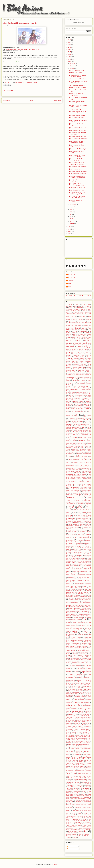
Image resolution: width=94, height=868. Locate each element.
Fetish (68, 421)
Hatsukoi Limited (74, 452)
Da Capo (69, 385)
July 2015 (69, 509)
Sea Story (87, 694)
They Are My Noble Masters (80, 775)
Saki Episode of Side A (77, 688)
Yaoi (85, 818)
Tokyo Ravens (69, 782)
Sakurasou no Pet (87, 688)
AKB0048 (88, 315)
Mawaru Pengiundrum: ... (76, 73)
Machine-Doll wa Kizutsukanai (83, 561)
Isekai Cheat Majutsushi (84, 489)
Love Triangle (80, 560)
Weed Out (69, 806)
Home (32, 101)
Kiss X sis (73, 535)
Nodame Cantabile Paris (72, 626)
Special (87, 741)
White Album (78, 808)
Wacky (69, 803)
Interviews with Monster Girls (73, 483)
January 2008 (78, 495)
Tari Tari (73, 757)
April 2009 (75, 330)
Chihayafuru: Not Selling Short (78, 79)
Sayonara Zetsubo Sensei (80, 692)
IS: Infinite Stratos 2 (73, 489)
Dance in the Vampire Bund (81, 386)
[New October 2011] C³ (76, 169)
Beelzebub (81, 349)
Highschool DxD (87, 458)
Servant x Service (79, 710)
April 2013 (83, 331)
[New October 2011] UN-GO (77, 115)
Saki (69, 688)
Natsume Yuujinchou (71, 613)
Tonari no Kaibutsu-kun (73, 784)
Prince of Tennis (78, 664)
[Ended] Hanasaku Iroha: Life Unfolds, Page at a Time (77, 193)
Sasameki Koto (80, 691)
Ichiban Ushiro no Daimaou (73, 479)
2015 (70, 52)
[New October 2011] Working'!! (78, 149)
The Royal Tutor (72, 772)
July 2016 (75, 509)
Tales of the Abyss (76, 755)
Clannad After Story (85, 379)
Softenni (78, 734)
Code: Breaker (75, 381)
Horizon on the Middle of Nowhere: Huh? (76, 95)
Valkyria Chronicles (71, 799)
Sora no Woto (82, 737)
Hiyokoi (82, 463)
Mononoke (80, 594)
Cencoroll (87, 369)
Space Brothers (79, 741)
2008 (70, 231)
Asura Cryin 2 (70, 340)
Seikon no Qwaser (79, 698)
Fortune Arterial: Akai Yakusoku (74, 423)
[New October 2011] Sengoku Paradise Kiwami (77, 102)
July (71, 209)
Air (71, 312)
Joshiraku (76, 505)
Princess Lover (88, 664)
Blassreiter (69, 355)
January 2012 (70, 497)
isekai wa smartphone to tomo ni (73, 492)
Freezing (68, 424)
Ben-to (86, 349)
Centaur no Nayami (71, 370)
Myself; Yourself (87, 607)
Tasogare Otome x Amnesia (84, 757)
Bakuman (79, 346)
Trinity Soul (87, 787)
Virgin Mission (78, 802)
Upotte (84, 793)
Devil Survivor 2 (85, 398)
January (72, 224)
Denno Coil (79, 395)
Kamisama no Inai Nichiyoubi (74, 521)
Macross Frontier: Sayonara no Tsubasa (81, 564)
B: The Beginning (85, 342)
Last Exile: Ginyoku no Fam (79, 554)
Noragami (68, 629)
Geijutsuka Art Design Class (74, 429)
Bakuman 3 (69, 348)
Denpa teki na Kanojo (80, 397)
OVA (68, 654)
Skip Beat (77, 731)
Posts (70, 846)
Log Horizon (84, 557)
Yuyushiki (76, 828)
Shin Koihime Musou (76, 716)
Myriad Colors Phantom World (74, 607)
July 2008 (89, 505)
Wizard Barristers (80, 809)
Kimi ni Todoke (83, 530)
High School (80, 455)
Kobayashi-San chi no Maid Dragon (75, 536)
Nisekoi (74, 623)
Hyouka (84, 473)
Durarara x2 (69, 410)
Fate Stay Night (84, 418)
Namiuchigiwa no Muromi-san (73, 610)
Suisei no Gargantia (85, 749)
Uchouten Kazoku (76, 790)
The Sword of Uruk (71, 773)
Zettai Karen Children (84, 834)
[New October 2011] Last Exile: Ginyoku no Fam (78, 112)
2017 (70, 47)
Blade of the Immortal (85, 354)
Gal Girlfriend (79, 426)
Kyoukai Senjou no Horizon (75, 551)
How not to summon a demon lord (84, 468)
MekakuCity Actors (75, 585)
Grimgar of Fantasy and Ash (79, 439)
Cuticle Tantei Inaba (81, 383)
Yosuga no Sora (78, 822)
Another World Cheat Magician (74, 325)
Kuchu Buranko (81, 545)
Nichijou (79, 621)
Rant (85, 670)
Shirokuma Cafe (70, 725)
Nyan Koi (87, 629)
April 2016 (80, 333)
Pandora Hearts (72, 655)
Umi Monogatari (76, 791)
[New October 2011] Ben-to (77, 118)
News (68, 621)
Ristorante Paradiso (71, 680)
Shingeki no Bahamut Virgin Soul (82, 717)
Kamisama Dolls (70, 520)
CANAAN (75, 367)
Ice (89, 477)
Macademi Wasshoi (71, 561)
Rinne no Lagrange (71, 679)
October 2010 (87, 631)
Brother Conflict (74, 361)
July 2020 (75, 511)
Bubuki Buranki (88, 361)
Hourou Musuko (70, 468)
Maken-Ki (73, 575)
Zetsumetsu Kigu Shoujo (84, 833)
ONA (69, 639)
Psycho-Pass (71, 666)
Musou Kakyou (74, 603)
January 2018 (78, 501)
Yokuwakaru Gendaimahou (80, 821)
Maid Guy (69, 571)
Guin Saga (74, 440)
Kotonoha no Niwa (79, 543)
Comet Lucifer (80, 382)
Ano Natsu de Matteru (78, 324)
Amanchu (68, 320)
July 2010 (80, 506)
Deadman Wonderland (76, 394)
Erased (90, 415)
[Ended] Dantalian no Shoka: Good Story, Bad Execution (77, 177)
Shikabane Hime (73, 714)
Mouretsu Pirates (70, 598)
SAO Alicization (87, 689)
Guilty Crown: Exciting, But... (77, 85)
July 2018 (88, 509)
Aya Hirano (87, 340)
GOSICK (75, 437)
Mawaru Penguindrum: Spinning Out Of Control (78, 106)
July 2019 (68, 511)
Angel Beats (88, 320)
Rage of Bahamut (81, 669)
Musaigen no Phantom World (73, 601)
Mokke (76, 591)
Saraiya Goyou (71, 691)
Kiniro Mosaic (80, 533)
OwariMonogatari (82, 654)
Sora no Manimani (70, 735)
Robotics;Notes (88, 680)
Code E (68, 381)
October (72, 68)
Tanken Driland (77, 756)
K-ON (75, 512)
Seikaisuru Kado (80, 695)
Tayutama (81, 760)
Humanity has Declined (74, 470)
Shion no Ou (86, 723)
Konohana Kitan (80, 540)
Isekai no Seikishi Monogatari (73, 490)
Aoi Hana (78, 328)
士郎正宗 (75, 837)
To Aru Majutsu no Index (85, 776)
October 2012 (84, 633)
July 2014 (88, 508)
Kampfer (75, 523)
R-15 (74, 669)
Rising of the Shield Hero (84, 679)
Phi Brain (85, 661)
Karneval (88, 524)
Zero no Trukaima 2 (75, 830)
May (71, 214)
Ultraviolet (68, 791)
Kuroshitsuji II (85, 548)
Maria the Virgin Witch (84, 577)
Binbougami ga (75, 351)
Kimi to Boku (82, 532)
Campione (69, 367)
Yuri (78, 827)
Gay (88, 427)
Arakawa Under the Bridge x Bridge (77, 336)
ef (86, 412)
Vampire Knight (81, 799)
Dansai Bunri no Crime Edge (82, 388)
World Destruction (77, 812)
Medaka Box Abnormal (79, 583)
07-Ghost (77, 305)
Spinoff (70, 744)
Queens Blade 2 (77, 667)
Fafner (79, 417)
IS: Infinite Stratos (87, 487)
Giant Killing (75, 432)
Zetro (69, 284)
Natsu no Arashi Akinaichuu (73, 611)
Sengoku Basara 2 (70, 704)
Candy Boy (82, 367)
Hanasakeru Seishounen (78, 449)
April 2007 (85, 328)
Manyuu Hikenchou (81, 575)
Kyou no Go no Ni (77, 549)
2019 (70, 42)
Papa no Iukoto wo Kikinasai (79, 657)
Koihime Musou (70, 539)
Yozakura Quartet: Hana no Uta (83, 824)
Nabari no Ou (77, 608)
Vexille (77, 800)
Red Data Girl (72, 674)
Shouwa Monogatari (71, 726)
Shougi (88, 725)
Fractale (87, 423)
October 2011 (22, 83)
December (73, 63)
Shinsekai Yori (77, 723)
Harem (72, 451)
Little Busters (74, 557)
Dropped (86, 406)
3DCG (83, 306)
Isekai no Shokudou (85, 490)
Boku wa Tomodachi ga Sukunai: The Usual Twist (78, 82)
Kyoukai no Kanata (87, 549)
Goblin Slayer (75, 435)
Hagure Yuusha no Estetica (80, 442)
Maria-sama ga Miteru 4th (73, 579)
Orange (90, 643)
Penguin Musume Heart (86, 658)
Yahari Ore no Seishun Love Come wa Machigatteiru (78, 816)
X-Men (88, 815)
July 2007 (82, 505)
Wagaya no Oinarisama (78, 803)
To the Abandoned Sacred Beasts (76, 778)
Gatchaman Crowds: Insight (73, 427)
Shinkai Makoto (71, 720)
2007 (70, 234)
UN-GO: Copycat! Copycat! (77, 70)
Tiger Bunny (74, 776)
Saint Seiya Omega (75, 686)
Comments (71, 849)
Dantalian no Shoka (85, 389)
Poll (87, 663)
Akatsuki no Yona (79, 315)
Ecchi (72, 412)
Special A (69, 743)
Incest (88, 482)
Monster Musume (75, 595)
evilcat (75, 417)
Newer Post (6, 101)
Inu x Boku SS (76, 484)
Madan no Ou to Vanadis (72, 566)
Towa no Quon (88, 785)
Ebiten (68, 412)
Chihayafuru (82, 372)
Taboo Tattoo (79, 753)
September (73, 205)
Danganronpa (69, 388)
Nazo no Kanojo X (85, 616)
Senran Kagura (70, 710)
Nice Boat (73, 621)
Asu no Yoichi (79, 339)
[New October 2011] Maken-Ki (78, 128)
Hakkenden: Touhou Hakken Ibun (76, 446)
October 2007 (80, 630)
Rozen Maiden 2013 (81, 685)
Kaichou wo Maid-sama (79, 514)
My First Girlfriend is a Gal (78, 604)
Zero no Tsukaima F (72, 831)
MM (86, 589)
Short (81, 725)
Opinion (84, 643)
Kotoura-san (87, 543)
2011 (70, 61)
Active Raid (83, 309)
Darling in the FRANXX (81, 392)
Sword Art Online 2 (70, 753)
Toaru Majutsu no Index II (79, 779)
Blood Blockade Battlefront (79, 355)
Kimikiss (89, 532)
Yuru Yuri (83, 827)
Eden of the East (79, 412)
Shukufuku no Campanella (84, 726)
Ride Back (87, 677)
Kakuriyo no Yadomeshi (79, 517)
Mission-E (73, 589)
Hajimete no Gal (88, 445)
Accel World (79, 308)
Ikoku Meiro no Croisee (77, 480)
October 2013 (70, 634)
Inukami (83, 484)
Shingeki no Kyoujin (71, 719)
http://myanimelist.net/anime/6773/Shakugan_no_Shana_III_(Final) (22, 49)
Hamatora (82, 448)
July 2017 (82, 509)
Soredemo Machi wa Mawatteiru (84, 740)
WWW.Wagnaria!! (81, 815)
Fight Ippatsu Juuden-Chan (77, 421)
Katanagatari (69, 526)
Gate (83, 427)
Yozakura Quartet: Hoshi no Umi (74, 825)
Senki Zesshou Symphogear (79, 707)
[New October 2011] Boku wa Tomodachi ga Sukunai (77, 142)
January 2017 (70, 501)
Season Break (70, 695)
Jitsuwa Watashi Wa (71, 504)
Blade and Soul (75, 354)
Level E (72, 555)
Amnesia (81, 320)
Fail (84, 417)
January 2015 (75, 499)
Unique (79, 793)
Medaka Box (69, 583)
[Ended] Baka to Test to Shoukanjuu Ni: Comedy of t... (78, 185)
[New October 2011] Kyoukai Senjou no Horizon (77, 156)
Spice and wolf (77, 743)
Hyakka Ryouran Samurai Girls (74, 471)
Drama (68, 406)
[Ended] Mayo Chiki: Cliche (77, 190)
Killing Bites (79, 529)
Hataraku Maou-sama (81, 451)
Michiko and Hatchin (85, 585)
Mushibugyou (84, 601)
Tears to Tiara (88, 760)
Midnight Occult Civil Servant (73, 586)
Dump (73, 407)
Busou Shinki (84, 364)
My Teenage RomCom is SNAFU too (81, 605)
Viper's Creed (70, 802)
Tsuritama (76, 788)
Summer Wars (78, 750)
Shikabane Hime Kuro (84, 714)
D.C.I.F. (88, 383)
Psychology (78, 666)
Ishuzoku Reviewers (87, 492)
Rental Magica (79, 676)
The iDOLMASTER (78, 768)
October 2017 (74, 636)
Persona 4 (77, 660)
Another (87, 324)
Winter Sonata (86, 808)
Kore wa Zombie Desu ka (73, 542)
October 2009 (76, 631)
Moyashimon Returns (74, 600)
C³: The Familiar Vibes (75, 109)
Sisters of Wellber (85, 729)
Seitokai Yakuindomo (79, 701)
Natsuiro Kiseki (85, 611)
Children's (89, 372)
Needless (69, 617)
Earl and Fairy (86, 410)
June (71, 212)
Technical (70, 762)
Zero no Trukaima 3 (86, 830)
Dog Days (74, 401)
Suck (77, 749)
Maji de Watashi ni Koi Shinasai (80, 571)
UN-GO (74, 793)
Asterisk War (71, 339)
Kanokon (70, 524)
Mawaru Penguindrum (84, 580)
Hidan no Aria (71, 455)
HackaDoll (69, 442)
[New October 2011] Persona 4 (78, 136)
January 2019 (87, 501)
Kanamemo (82, 523)
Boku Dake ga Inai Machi (79, 357)
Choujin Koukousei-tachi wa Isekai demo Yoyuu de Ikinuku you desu (79, 375)
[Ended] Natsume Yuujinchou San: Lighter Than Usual (77, 197)
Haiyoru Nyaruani (79, 445)
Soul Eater (71, 741)
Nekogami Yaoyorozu (78, 617)
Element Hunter (70, 415)
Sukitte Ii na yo (70, 750)
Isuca (69, 493)
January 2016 (85, 499)
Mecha (88, 582)
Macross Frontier (71, 563)
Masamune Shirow (86, 579)
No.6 (74, 624)
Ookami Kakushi (77, 642)
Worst (73, 813)
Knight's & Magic (81, 535)
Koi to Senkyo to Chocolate (82, 538)
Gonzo (69, 437)
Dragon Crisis (70, 404)
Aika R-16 (85, 311)
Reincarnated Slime (81, 674)
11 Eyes (83, 305)
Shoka (77, 725)
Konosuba (87, 540)
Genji (72, 430)
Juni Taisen (81, 511)
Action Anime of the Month (72, 309)
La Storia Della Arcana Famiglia (74, 552)
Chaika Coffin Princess (83, 370)
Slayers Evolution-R (84, 732)
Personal (83, 660)
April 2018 (69, 334)
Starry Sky (69, 746)
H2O (88, 440)
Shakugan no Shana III (32, 83)
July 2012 (72, 508)
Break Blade (83, 360)
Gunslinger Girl (82, 440)
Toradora (83, 784)
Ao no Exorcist (85, 327)
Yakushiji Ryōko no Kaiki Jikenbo (74, 818)
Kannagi (89, 523)
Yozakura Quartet (70, 824)
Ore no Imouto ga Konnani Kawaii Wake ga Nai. (77, 646)
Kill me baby (72, 529)
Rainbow (80, 670)
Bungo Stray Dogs (82, 363)
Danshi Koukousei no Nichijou (73, 389)
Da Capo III (76, 385)
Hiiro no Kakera (80, 461)
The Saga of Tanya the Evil (83, 772)
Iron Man (77, 486)
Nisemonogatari (81, 623)
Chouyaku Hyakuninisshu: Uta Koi (78, 376)
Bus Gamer (76, 364)
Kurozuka (69, 549)
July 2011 (89, 506)
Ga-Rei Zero (69, 426)
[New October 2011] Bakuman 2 (78, 171)
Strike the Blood (88, 747)
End (77, 415)
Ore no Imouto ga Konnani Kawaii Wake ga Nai (79, 645)
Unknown (71, 281)
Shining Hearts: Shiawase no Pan (84, 719)
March (72, 219)
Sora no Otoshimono (82, 735)
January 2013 (81, 497)
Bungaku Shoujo (72, 363)
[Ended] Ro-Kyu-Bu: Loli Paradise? (76, 201)
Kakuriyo (70, 517)
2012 (70, 59)
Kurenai (87, 546)
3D (79, 306)
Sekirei (88, 701)
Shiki (67, 716)
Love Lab (83, 558)
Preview (68, 664)
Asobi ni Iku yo (76, 337)
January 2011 (84, 496)
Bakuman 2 (87, 346)
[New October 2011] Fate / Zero (78, 167)
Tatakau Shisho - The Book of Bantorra (78, 759)
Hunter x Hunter (86, 470)
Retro (76, 677)
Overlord (75, 654)
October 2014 (81, 634)
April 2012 (75, 331)
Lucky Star (87, 560)
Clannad (74, 379)
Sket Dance (69, 731)
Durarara (87, 409)
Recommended (87, 673)
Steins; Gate (75, 746)
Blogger (56, 865)
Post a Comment (9, 93)
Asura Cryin (86, 339)
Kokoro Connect (80, 539)
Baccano (68, 343)
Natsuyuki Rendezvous (72, 616)
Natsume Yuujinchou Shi (84, 614)
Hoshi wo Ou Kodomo (83, 465)
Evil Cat (70, 417)
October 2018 (83, 636)
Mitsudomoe (80, 589)
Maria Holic (88, 576)
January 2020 (69, 502)
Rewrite (81, 677)
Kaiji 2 (79, 515)
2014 (70, 54)
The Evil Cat (71, 275)
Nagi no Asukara (86, 608)
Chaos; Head (69, 372)
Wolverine (88, 809)
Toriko (88, 784)
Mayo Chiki (69, 582)
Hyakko (77, 473)
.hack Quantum (70, 305)
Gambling (87, 426)
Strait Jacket (74, 747)
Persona (70, 660)
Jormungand (81, 504)
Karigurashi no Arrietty (79, 524)
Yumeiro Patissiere (87, 825)
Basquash (74, 349)
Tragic (77, 787)
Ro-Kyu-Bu (79, 680)
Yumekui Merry (71, 827)
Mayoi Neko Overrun (79, 582)
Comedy (83, 381)
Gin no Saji (83, 432)
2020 (70, 40)
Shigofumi (89, 713)
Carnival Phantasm (78, 369)
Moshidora (76, 597)
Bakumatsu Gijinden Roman (79, 348)
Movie (90, 598)
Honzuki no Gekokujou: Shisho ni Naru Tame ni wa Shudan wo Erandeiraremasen (79, 464)
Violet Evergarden (85, 800)
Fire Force (87, 421)
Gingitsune (82, 433)
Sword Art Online (85, 751)
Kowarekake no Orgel (71, 545)
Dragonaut (87, 404)
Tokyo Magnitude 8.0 (84, 781)
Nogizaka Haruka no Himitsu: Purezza (81, 627)
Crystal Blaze (71, 383)
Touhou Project (80, 785)
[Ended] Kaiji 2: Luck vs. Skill (77, 188)
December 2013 (87, 394)
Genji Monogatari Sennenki (81, 430)
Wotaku (79, 813)
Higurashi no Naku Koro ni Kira (75, 460)
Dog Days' (81, 401)
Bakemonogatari (70, 346)
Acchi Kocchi (87, 308)
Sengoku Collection (81, 704)
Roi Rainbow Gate (72, 682)
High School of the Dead (80, 457)
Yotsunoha (87, 822)
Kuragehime (80, 546)
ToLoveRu (77, 782)
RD (89, 670)
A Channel (89, 306)
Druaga (68, 407)
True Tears (69, 788)
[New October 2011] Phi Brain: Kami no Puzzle (78, 160)
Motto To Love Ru (85, 597)
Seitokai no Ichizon (79, 700)
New (17, 83)
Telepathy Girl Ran (78, 762)
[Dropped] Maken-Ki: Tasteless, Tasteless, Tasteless (78, 76)
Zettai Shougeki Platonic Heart (74, 836)
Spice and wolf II (87, 743)
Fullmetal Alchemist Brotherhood (81, 424)
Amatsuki (75, 320)
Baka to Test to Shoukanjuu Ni (82, 345)
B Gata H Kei (76, 342)
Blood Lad (89, 355)
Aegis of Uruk (73, 311)
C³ (89, 366)
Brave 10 (77, 360)
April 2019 (76, 334)
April (71, 216)
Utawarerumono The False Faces (81, 797)
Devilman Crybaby (70, 400)
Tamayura (68, 756)
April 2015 (73, 333)
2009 (70, 229)
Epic (85, 415)
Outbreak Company (85, 652)
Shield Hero (82, 713)
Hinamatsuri (75, 463)
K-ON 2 (80, 512)
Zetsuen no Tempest (71, 833)
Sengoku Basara (85, 703)
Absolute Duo (71, 308)
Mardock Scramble (80, 576)
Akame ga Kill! (80, 314)
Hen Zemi (82, 452)
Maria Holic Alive (72, 577)
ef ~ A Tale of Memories (83, 413)
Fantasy (77, 418)
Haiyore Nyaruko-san (81, 443)
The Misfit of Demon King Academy (83, 771)
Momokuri (82, 591)
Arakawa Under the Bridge (85, 334)
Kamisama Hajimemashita (83, 520)
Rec (79, 673)
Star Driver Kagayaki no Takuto (81, 744)
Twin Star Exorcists (85, 788)
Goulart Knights (82, 437)
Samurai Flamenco (72, 689)
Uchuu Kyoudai (86, 790)
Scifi (82, 694)
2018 (70, 45)
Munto (82, 600)
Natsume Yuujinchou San (72, 614)
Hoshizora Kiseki (85, 467)
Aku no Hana (74, 317)
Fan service (71, 418)
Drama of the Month (78, 406)
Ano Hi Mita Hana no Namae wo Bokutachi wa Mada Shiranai (79, 323)
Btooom (81, 361)
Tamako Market (86, 755)
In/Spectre (82, 482)
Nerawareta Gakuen (75, 619)
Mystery (70, 608)
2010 (70, 227)
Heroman (79, 454)
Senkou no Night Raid (85, 708)
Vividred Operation (87, 802)
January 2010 (73, 496)
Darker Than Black (76, 391)
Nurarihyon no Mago (78, 629)
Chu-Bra (78, 377)
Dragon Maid (79, 404)
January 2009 (87, 495)
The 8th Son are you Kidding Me (78, 766)
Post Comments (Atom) (35, 105)
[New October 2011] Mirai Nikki (78, 130)
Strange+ (80, 747)
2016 (70, 49)
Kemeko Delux (78, 526)
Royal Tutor (72, 685)
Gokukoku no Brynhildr (78, 436)
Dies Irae (79, 400)
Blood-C (70, 357)
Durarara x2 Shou (77, 410)
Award (78, 340)
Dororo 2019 (77, 403)
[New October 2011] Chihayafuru (78, 139)
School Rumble (75, 694)
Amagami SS (76, 318)
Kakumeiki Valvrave (87, 515)
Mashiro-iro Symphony (71, 580)
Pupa (84, 666)
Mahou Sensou (77, 567)
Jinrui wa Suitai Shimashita (82, 502)
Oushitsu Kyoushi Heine (72, 652)
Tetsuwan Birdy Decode (80, 763)
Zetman (80, 831)
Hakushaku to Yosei (72, 448)
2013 (70, 57)
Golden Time (88, 436)
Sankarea (80, 689)
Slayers (74, 732)
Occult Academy (70, 630)
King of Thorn (71, 533)
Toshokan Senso (70, 785)
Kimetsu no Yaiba (87, 529)
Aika (79, 311)
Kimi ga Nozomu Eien (73, 530)
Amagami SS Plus (86, 318)
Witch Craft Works (70, 809)
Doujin (88, 403)
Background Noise (77, 343)
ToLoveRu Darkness (87, 782)
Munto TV (87, 600)
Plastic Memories (75, 663)
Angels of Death (72, 321)
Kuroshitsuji (76, 548)
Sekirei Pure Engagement (73, 703)
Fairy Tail (89, 417)
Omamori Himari (87, 637)
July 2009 (72, 506)
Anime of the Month (82, 321)
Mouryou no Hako (81, 598)
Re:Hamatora (69, 671)
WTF (74, 815)
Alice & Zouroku (82, 317)
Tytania (68, 790)
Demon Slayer (71, 395)
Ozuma (90, 654)
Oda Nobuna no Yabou (76, 637)
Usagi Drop (84, 794)
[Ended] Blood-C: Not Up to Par (78, 174)
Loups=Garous (76, 558)
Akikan (68, 317)
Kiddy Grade (84, 527)
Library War (79, 555)
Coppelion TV (88, 382)
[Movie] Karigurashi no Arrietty (78, 87)
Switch (77, 751)
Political (82, 663)
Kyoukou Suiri (87, 551)
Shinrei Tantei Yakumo (79, 722)
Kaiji (75, 515)
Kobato (88, 535)
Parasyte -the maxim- (75, 658)
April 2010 (83, 330)
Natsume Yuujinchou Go (84, 613)
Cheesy (76, 372)
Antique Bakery (77, 327)
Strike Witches (71, 749)
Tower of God (71, 787)
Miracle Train (84, 588)
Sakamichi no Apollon (86, 686)
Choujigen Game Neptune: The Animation (77, 373)
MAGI (80, 566)
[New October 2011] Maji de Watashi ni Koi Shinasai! (77, 163)
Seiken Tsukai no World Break (79, 697)
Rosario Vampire (76, 683)
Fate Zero (87, 420)
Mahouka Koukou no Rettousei (82, 570)
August (72, 207)
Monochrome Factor (71, 594)
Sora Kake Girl (86, 734)
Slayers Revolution (70, 734)
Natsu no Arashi (85, 610)
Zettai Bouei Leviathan (71, 834)
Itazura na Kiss (76, 493)
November (73, 66)
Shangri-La (75, 713)
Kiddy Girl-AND (75, 527)
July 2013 (80, 508)
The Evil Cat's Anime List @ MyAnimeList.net (79, 296)
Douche (83, 403)
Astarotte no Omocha (87, 337)
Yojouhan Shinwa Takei (79, 819)
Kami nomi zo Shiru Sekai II (83, 518)
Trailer (82, 787)
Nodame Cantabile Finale (83, 624)
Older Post (58, 101)
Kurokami (68, 548)
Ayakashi (68, 342)
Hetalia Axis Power (87, 454)
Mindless (84, 586)
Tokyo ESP (74, 781)
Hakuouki (88, 446)
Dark (67, 391)
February (72, 221)
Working (68, 811)
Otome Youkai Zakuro (83, 651)
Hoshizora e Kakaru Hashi (73, 467)
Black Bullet (84, 351)
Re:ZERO (76, 671)
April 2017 (87, 333)
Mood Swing (83, 595)
